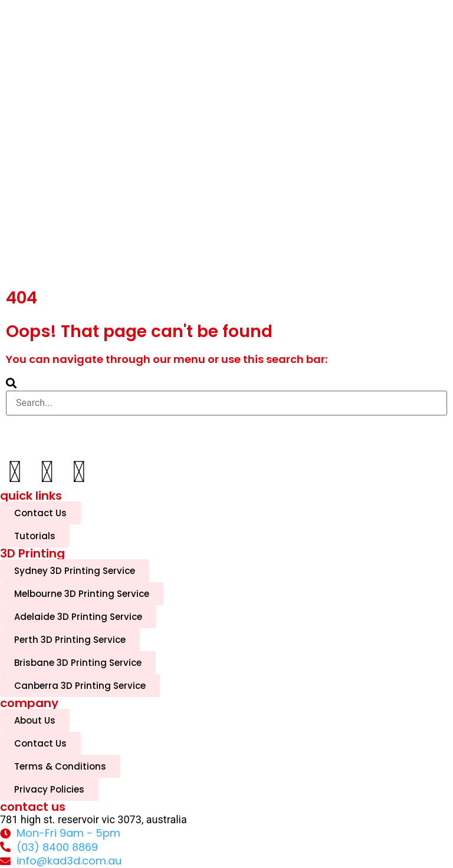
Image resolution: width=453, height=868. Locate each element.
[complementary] (367, 803)
